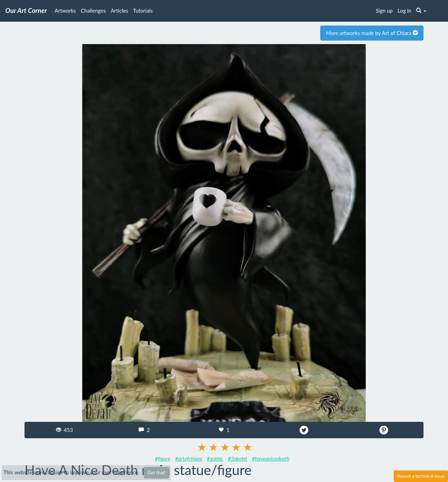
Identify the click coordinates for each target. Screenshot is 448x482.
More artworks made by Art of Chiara (372, 33)
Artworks (65, 10)
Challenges (93, 10)
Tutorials (143, 10)
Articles (119, 10)
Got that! (156, 473)
